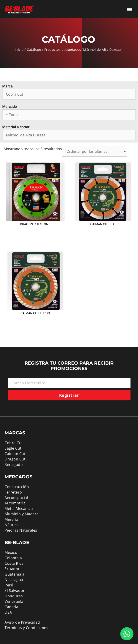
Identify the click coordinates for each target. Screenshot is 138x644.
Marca (8, 86)
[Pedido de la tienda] (94, 151)
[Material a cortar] (69, 135)
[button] (130, 9)
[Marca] (69, 94)
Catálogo (34, 50)
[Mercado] (69, 115)
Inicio (19, 50)
